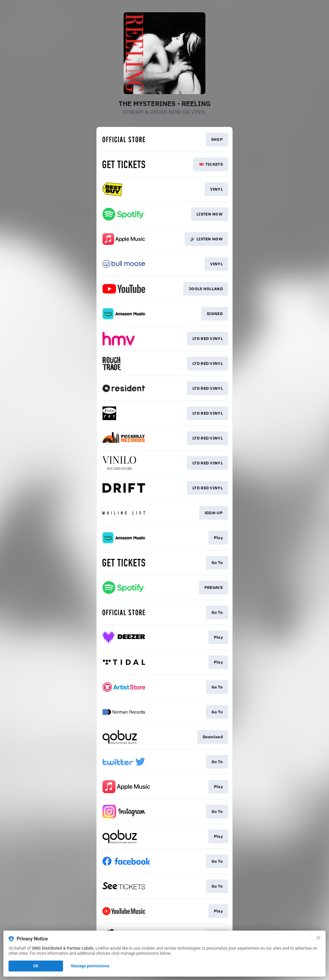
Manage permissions (90, 966)
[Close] (318, 938)
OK (36, 966)
